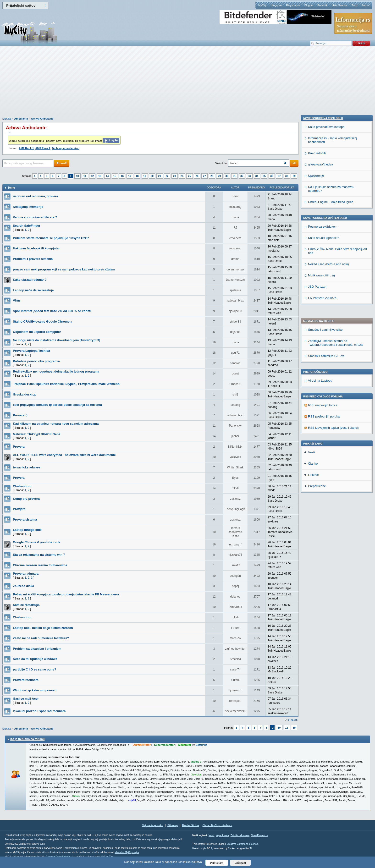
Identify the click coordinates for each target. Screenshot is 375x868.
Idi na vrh (292, 720)
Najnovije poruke (152, 825)
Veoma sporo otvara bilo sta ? (35, 217)
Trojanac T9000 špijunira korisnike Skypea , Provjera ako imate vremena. (67, 384)
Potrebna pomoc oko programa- (36, 361)
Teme (11, 188)
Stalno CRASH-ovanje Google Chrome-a (43, 321)
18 (137, 176)
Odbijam (240, 863)
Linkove (313, 541)
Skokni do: (221, 163)
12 (92, 176)
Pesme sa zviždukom (323, 422)
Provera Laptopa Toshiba (31, 351)
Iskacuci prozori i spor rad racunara (39, 711)
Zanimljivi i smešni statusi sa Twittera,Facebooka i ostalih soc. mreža (335, 213)
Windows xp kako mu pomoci (35, 690)
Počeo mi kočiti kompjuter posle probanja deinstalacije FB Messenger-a (66, 594)
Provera (19, 447)
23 (175, 176)
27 (204, 176)
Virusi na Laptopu (320, 251)
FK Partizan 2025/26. (323, 493)
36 (272, 176)
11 (85, 176)
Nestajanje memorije (28, 207)
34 (257, 176)
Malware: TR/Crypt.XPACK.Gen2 (37, 434)
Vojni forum (222, 835)
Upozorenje (316, 371)
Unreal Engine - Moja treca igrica (331, 398)
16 (122, 176)
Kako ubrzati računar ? (30, 280)
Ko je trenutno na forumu (27, 739)
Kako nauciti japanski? (323, 433)
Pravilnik (322, 5)
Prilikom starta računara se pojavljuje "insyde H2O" (51, 238)
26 (197, 176)
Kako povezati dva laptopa (326, 322)
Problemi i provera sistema (33, 259)
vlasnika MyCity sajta (127, 852)
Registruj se (293, 5)
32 (242, 176)
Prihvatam (217, 863)
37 (279, 176)
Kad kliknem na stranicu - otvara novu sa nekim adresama (56, 424)
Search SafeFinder (27, 226)
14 (107, 176)
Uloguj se (276, 5)
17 (130, 176)
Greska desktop (25, 394)
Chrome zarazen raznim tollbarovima (40, 565)
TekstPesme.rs (259, 835)
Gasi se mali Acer (26, 699)
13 (100, 176)
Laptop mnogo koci (27, 530)
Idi (294, 163)
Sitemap (173, 825)
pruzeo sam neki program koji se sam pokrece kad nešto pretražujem (64, 269)
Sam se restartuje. (26, 605)
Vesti (311, 518)
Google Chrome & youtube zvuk (36, 542)
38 (287, 176)
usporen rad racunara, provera (36, 196)
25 (189, 176)
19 (145, 176)
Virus (17, 300)
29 (219, 176)
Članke (313, 529)
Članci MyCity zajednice (218, 825)
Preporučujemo (315, 242)
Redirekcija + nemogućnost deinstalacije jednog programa (56, 371)
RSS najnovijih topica (323, 275)
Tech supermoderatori (66, 148)
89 (294, 176)
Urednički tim (191, 825)
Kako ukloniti (317, 349)
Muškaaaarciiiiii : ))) (321, 471)
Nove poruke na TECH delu (323, 314)
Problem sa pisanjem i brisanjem (37, 649)
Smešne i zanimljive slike (325, 200)
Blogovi (309, 5)
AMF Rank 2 (43, 148)
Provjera (19, 509)
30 (227, 176)
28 (212, 176)
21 (160, 176)
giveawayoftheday (320, 360)
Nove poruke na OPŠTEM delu (325, 413)
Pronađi (62, 163)
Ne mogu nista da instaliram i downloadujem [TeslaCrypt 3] (57, 340)
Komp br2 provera (26, 499)
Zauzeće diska (23, 586)
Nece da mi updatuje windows (35, 659)
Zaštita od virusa (240, 835)
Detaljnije (201, 745)
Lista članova (339, 5)
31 (234, 176)
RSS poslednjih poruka (324, 287)
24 (182, 176)
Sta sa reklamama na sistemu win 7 (39, 555)
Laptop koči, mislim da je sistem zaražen (43, 628)
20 (152, 176)
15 (115, 176)
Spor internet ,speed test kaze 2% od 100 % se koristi (52, 311)
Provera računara (26, 574)
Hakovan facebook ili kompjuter (36, 248)
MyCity (262, 5)
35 (264, 176)
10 (77, 176)
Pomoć (366, 5)
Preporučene (317, 552)
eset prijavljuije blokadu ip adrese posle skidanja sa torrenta (57, 405)
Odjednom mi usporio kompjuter (37, 332)
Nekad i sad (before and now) (328, 460)
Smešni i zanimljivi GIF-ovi (326, 226)
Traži (354, 5)
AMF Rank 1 (26, 148)
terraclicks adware (26, 467)
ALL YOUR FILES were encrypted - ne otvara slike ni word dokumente (64, 455)
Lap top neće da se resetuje (33, 290)
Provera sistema (25, 519)
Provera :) (20, 415)
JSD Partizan (317, 482)
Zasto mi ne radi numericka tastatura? (41, 638)
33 (249, 176)
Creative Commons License (242, 844)
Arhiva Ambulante (42, 119)
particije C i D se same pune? (35, 669)
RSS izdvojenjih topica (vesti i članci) (333, 298)
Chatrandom (22, 486)
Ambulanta (21, 119)
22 (167, 176)
